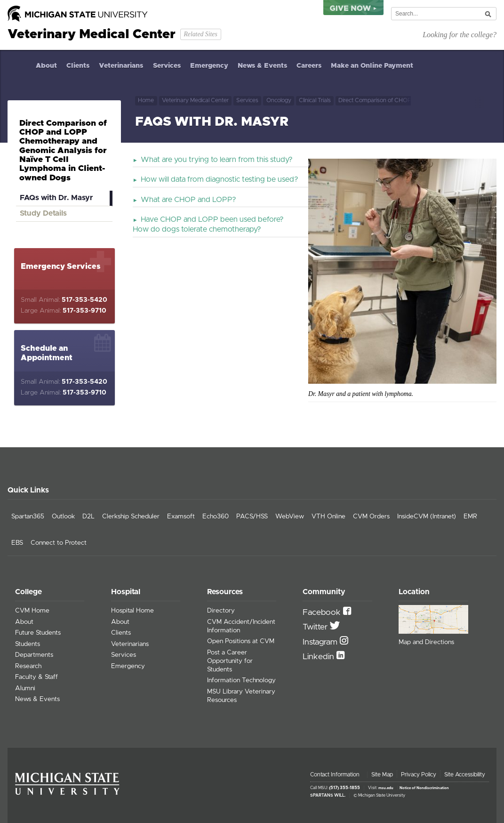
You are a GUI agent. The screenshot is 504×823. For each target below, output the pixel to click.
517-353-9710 (84, 311)
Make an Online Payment (372, 66)
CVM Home (32, 611)
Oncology (279, 101)
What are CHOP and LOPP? (188, 200)
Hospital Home (132, 611)
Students (28, 644)
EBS (17, 543)
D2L (88, 516)
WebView (290, 516)
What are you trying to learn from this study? (217, 160)
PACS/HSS (252, 516)
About (46, 66)
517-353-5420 (84, 300)
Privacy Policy (419, 775)
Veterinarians (121, 66)
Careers (309, 66)
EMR (470, 516)
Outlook (63, 516)
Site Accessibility (465, 775)
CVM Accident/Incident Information (241, 626)
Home (19, 66)
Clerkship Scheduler (131, 516)
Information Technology (241, 680)
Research (28, 666)
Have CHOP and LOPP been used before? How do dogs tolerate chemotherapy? (208, 224)
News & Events (262, 66)
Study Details (43, 213)
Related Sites (200, 34)
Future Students (38, 633)
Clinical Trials (315, 101)
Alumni (25, 688)
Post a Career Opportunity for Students (230, 661)
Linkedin (320, 657)
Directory (221, 611)
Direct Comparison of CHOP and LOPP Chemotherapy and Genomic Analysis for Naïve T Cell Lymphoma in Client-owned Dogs (375, 101)
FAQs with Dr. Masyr (56, 198)
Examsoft (181, 516)
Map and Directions (426, 642)
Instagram (321, 642)
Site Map (382, 775)
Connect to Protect (59, 543)
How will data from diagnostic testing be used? (220, 179)
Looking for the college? (460, 35)
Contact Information (335, 775)
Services (167, 66)
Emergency (209, 66)
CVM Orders (371, 516)
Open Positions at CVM (241, 641)
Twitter (316, 627)
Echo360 (216, 516)
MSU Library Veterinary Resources (241, 696)
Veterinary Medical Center (195, 101)
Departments (34, 655)
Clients (78, 66)
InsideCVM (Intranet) (427, 516)
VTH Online (328, 516)
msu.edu (386, 788)
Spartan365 (28, 516)
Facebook (323, 613)
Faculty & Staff (36, 677)
